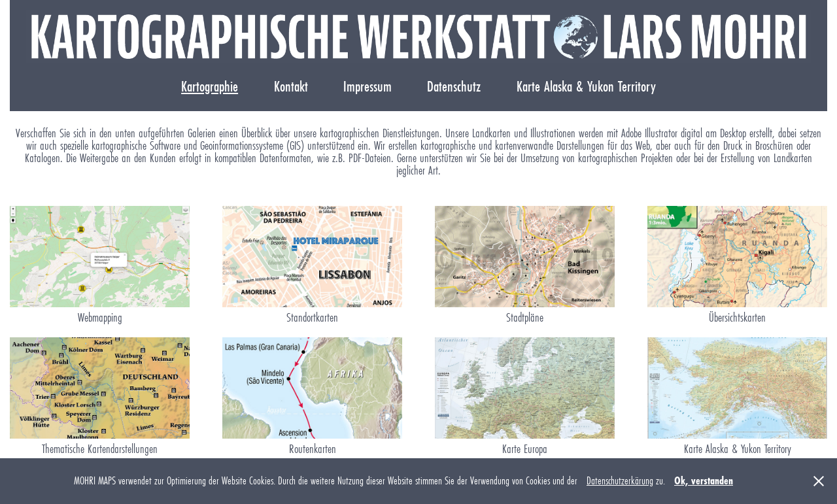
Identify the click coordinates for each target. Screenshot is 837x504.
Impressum (367, 86)
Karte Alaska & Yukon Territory (586, 86)
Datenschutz (454, 86)
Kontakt (291, 86)
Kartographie (210, 86)
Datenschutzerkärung (620, 481)
